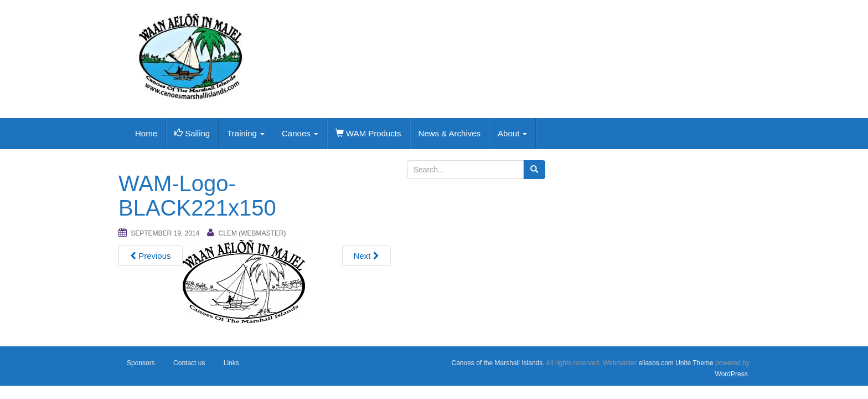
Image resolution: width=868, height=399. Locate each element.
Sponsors (141, 363)
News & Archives (450, 133)
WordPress (732, 374)
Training (246, 133)
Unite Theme (694, 363)
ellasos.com (656, 363)
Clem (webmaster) (252, 233)
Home (146, 133)
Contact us (189, 363)
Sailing (192, 133)
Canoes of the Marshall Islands (497, 363)
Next (366, 256)
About (512, 133)
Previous (151, 256)
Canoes (300, 133)
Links (231, 363)
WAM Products (368, 133)
